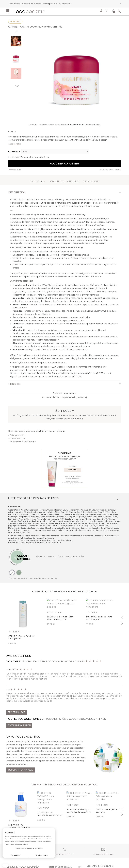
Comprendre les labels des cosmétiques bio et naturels (33, 578)
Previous (17, 31)
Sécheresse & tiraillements (23, 442)
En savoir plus (14, 144)
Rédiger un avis (16, 712)
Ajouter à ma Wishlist (111, 170)
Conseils (15, 384)
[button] (5, 865)
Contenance (14, 151)
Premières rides (18, 439)
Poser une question (19, 725)
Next (17, 86)
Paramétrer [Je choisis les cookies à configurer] (16, 855)
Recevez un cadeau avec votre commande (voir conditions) (65, 125)
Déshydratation (18, 435)
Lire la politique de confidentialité (17, 845)
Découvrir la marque (21, 770)
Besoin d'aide (15, 170)
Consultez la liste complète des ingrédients (64, 397)
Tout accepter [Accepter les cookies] (42, 855)
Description (17, 192)
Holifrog (15, 22)
